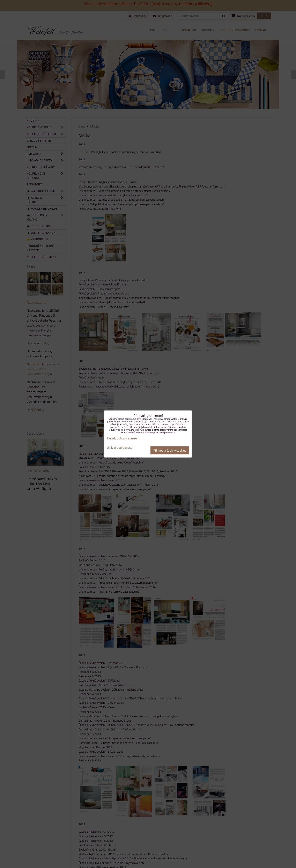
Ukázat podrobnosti (120, 448)
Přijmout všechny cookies (170, 450)
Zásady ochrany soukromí (124, 438)
